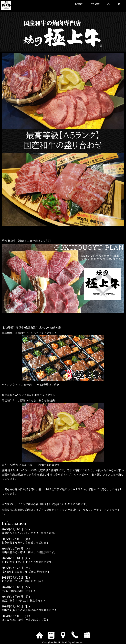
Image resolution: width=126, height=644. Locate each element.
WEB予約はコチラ (48, 385)
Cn (109, 4)
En (120, 4)
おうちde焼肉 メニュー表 (17, 465)
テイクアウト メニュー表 (17, 385)
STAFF (95, 4)
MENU (79, 4)
